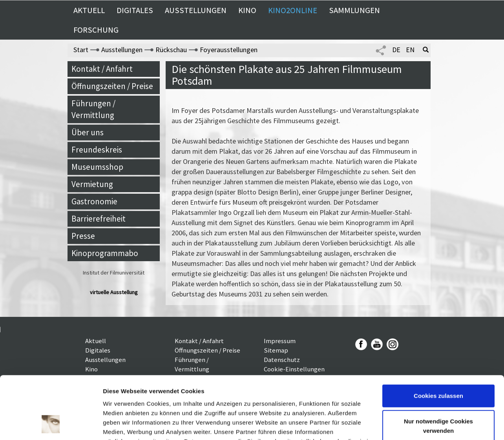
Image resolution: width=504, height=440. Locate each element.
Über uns (88, 132)
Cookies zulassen (438, 339)
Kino (247, 10)
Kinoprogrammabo (105, 253)
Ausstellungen (196, 10)
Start (81, 50)
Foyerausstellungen (229, 50)
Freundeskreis (97, 150)
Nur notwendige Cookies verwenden (438, 369)
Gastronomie (94, 201)
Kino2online (293, 10)
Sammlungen (354, 10)
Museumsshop (97, 167)
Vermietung (92, 184)
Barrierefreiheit (99, 219)
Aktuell (89, 10)
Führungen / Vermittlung (93, 109)
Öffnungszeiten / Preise (112, 86)
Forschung (96, 30)
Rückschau (171, 50)
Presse (83, 236)
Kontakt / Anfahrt (102, 69)
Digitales (135, 10)
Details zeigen (123, 425)
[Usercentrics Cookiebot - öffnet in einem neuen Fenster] (51, 425)
